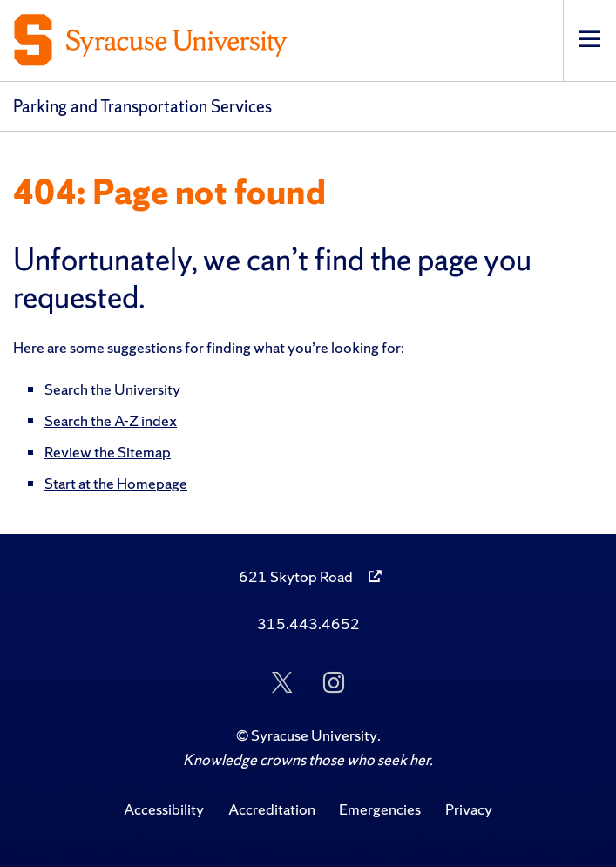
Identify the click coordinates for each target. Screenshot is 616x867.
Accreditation (272, 809)
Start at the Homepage (116, 483)
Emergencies (380, 809)
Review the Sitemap (108, 452)
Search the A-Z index (111, 420)
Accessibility (164, 809)
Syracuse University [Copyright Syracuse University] (314, 735)
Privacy (469, 809)
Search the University (112, 389)
